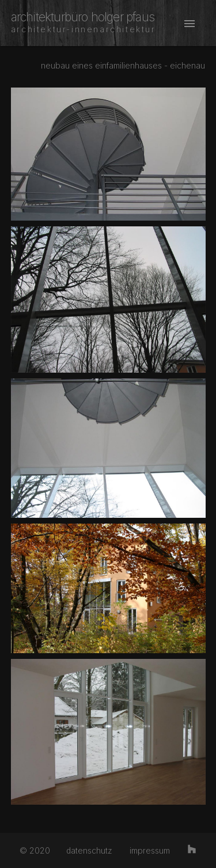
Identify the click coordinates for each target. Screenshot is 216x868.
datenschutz (89, 850)
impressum (150, 850)
